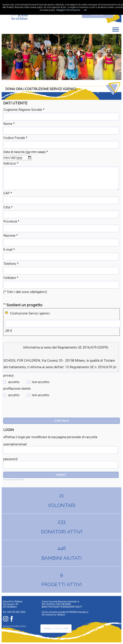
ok (85, 10)
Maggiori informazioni (68, 10)
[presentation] (28, 411)
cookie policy (19, 626)
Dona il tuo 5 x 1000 (56, 629)
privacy (7, 626)
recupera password (14, 479)
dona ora (98, 15)
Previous (12, 57)
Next (111, 57)
